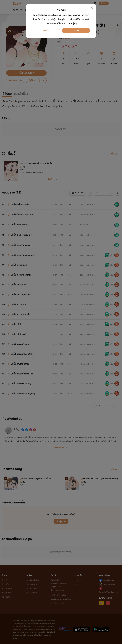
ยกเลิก (46, 31)
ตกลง (76, 31)
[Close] (92, 8)
